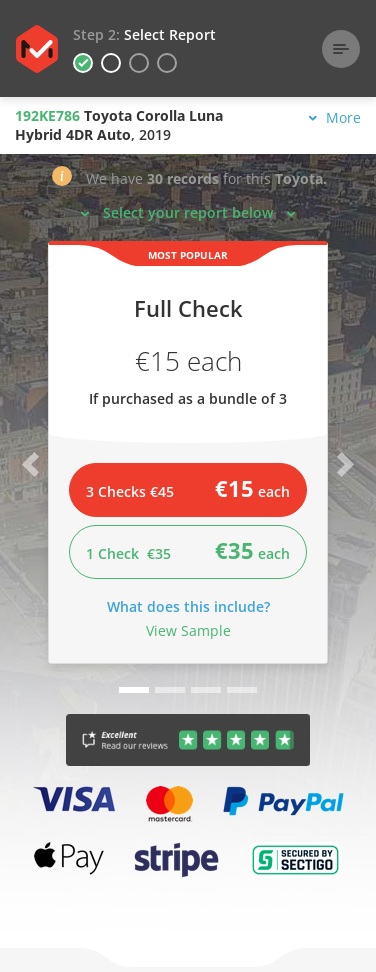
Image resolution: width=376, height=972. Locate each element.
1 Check (188, 550)
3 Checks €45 (188, 488)
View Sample (188, 630)
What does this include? (188, 606)
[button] (62, 180)
